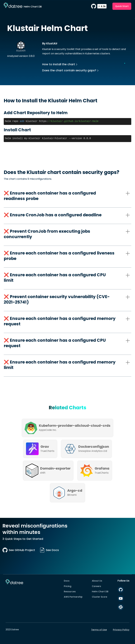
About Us (97, 581)
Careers (96, 586)
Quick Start (122, 6)
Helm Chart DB (100, 592)
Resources (70, 592)
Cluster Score (99, 597)
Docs (67, 581)
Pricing (68, 586)
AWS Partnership (73, 597)
